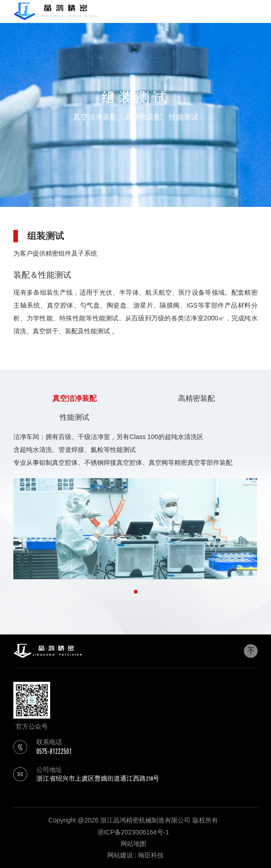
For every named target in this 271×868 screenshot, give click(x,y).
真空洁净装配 (75, 398)
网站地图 (133, 844)
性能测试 (75, 417)
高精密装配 (196, 398)
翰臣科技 (151, 855)
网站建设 (120, 855)
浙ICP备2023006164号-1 (133, 832)
